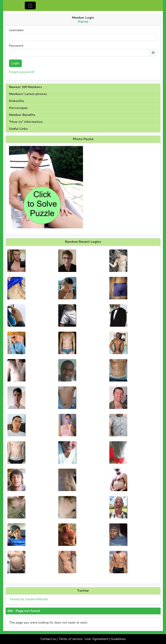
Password (16, 46)
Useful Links (18, 129)
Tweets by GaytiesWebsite (28, 599)
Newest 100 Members (25, 87)
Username (16, 30)
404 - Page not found (24, 611)
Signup (83, 21)
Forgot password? (22, 72)
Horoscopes (18, 108)
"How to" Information (26, 122)
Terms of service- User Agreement (83, 639)
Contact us (48, 639)
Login (15, 63)
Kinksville (16, 101)
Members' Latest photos (28, 94)
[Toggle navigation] (30, 6)
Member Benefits (22, 115)
